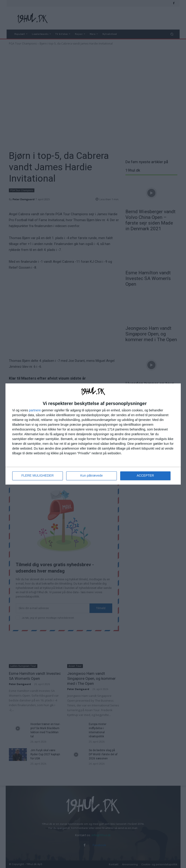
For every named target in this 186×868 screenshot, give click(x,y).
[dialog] (93, 434)
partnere (35, 410)
